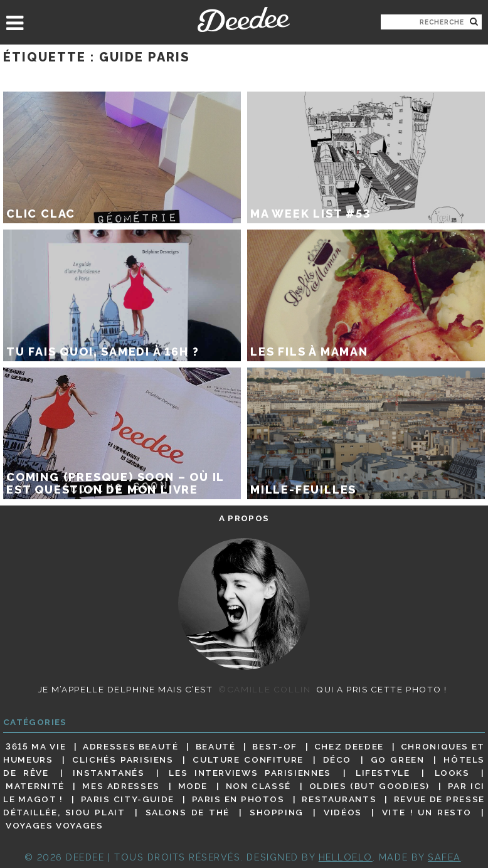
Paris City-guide (128, 799)
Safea (444, 857)
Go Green (398, 760)
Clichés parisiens (123, 760)
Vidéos (343, 812)
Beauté (216, 746)
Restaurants (339, 799)
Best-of (274, 746)
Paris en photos (238, 799)
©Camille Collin (264, 689)
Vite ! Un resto (427, 812)
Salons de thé (188, 812)
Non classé (258, 786)
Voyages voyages (54, 826)
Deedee (244, 19)
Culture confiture (248, 760)
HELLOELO (346, 857)
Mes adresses (121, 786)
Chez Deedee (349, 746)
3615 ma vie (36, 746)
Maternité (35, 786)
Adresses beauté (131, 746)
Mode (193, 786)
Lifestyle (383, 773)
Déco (337, 760)
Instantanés (109, 773)
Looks (452, 773)
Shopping (277, 812)
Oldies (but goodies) (369, 786)
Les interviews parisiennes (250, 773)
